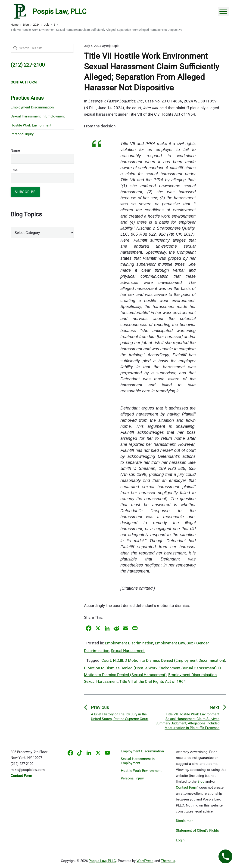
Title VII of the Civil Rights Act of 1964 (153, 681)
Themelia (168, 861)
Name (15, 151)
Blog (201, 782)
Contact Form (187, 788)
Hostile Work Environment (31, 125)
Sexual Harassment (128, 651)
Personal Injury (22, 134)
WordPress (145, 861)
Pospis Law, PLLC (102, 861)
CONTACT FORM (24, 82)
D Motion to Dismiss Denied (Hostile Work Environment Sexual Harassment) (150, 668)
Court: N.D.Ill (112, 660)
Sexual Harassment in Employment (38, 116)
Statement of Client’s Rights (197, 831)
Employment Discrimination (129, 643)
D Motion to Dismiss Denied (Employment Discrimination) (175, 660)
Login (180, 840)
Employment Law (170, 643)
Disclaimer (184, 821)
